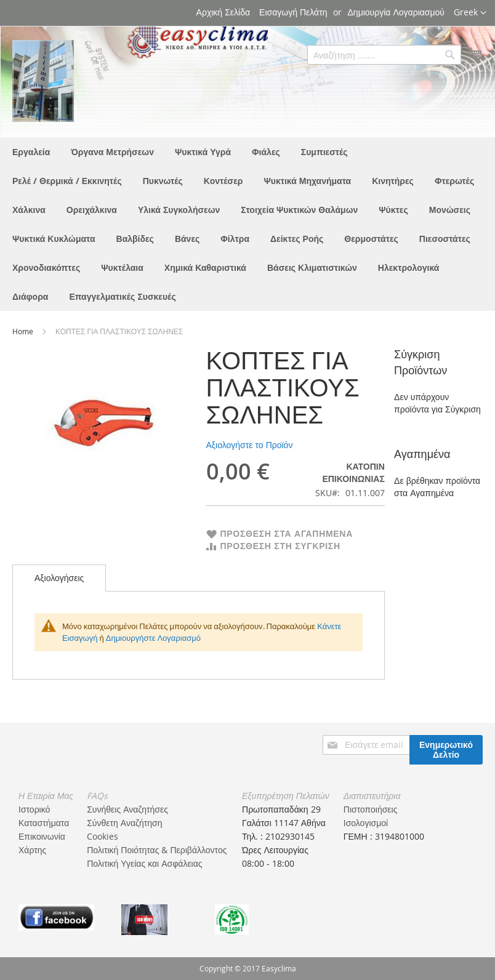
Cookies (103, 836)
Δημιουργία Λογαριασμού (396, 12)
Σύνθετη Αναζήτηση (124, 823)
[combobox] (384, 55)
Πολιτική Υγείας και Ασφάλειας (144, 863)
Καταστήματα (44, 823)
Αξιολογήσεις (59, 578)
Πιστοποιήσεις (371, 809)
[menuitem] (31, 152)
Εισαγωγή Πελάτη (293, 12)
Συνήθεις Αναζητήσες (127, 809)
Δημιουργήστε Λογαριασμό (153, 638)
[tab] (59, 578)
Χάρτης (32, 850)
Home (24, 331)
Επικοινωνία (42, 836)
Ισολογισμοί (366, 823)
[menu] (247, 224)
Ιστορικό (34, 809)
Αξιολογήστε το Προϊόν (250, 445)
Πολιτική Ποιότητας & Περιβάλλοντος (157, 850)
